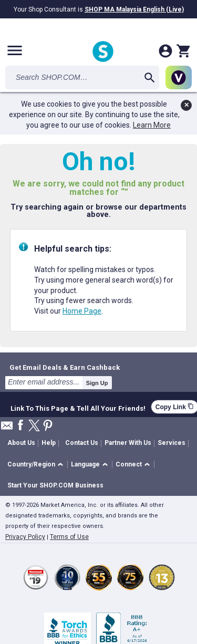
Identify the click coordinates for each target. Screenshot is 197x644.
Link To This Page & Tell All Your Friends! (78, 407)
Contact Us (82, 443)
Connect (129, 464)
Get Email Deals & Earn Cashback (65, 367)
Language (85, 464)
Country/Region (31, 464)
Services (172, 443)
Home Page (82, 311)
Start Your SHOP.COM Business (55, 485)
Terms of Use (69, 537)
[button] (37, 465)
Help (49, 443)
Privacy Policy (25, 537)
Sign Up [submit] (97, 383)
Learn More (152, 125)
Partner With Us (128, 443)
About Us (21, 443)
